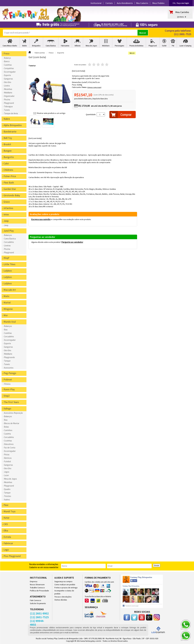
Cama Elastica (51, 46)
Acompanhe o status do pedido (64, 592)
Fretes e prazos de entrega (66, 588)
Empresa (34, 581)
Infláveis (78, 46)
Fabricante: (77, 87)
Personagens (119, 46)
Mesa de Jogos (91, 46)
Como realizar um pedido (65, 585)
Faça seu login (183, 3)
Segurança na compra (63, 581)
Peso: (75, 85)
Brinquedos (36, 46)
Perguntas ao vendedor (43, 237)
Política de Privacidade (39, 591)
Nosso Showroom (37, 585)
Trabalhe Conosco (37, 588)
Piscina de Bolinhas (136, 46)
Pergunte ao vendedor (72, 242)
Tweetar (32, 66)
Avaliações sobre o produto (45, 214)
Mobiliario (106, 46)
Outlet (164, 46)
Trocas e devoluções (63, 597)
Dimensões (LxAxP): (80, 82)
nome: (65, 566)
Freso (84, 87)
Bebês (25, 46)
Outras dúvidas (61, 600)
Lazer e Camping (185, 46)
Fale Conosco (36, 600)
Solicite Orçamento (38, 603)
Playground (153, 46)
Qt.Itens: (181, 17)
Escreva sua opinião (41, 219)
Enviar (157, 565)
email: (110, 566)
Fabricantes (65, 46)
